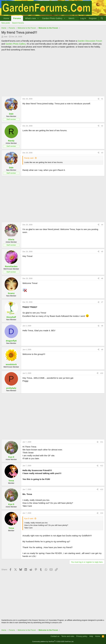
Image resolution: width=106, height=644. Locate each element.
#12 (102, 466)
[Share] (98, 99)
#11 (102, 442)
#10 (102, 373)
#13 (102, 489)
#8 (102, 326)
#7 (102, 302)
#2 (102, 126)
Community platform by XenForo (53, 641)
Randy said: (29, 158)
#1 (102, 99)
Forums (17, 18)
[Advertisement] (53, 74)
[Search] (102, 18)
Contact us (55, 636)
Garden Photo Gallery (52, 18)
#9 (102, 350)
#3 (102, 153)
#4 (102, 225)
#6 (102, 278)
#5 (102, 252)
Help (91, 636)
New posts (6, 23)
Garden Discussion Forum (90, 41)
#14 (102, 513)
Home (6, 18)
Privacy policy (82, 636)
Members (73, 18)
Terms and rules (68, 636)
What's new (30, 18)
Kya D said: (29, 518)
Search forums (18, 23)
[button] (38, 18)
